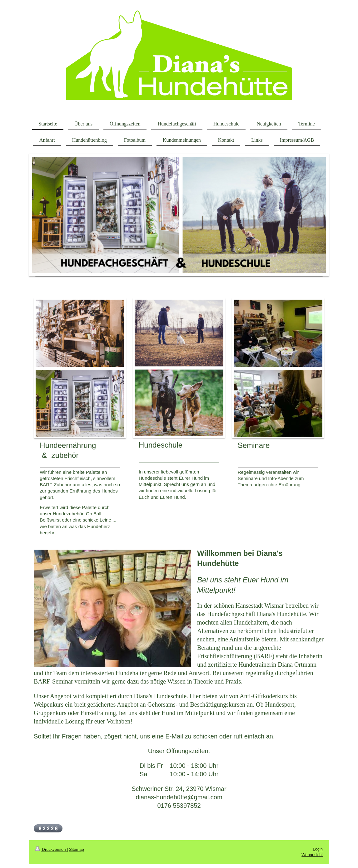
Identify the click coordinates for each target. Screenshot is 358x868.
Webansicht (312, 855)
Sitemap (77, 849)
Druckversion (51, 849)
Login (318, 849)
